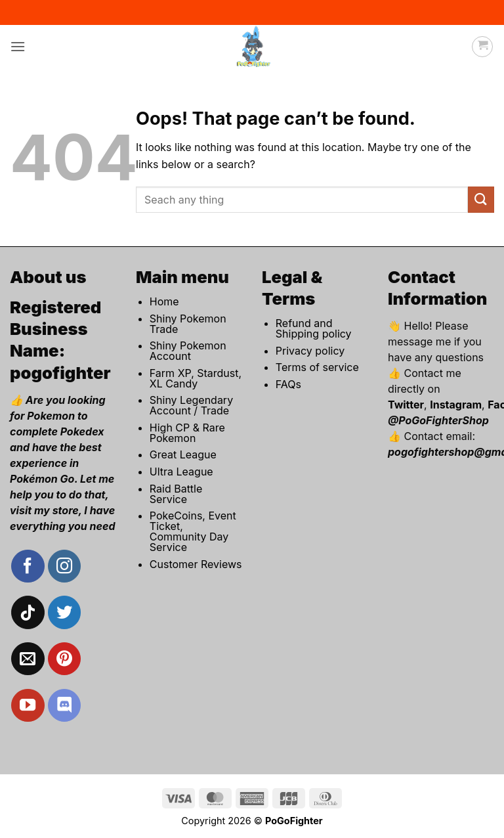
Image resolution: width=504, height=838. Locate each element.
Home (164, 301)
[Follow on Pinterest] (64, 659)
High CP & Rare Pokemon (187, 433)
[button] (18, 46)
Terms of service (317, 367)
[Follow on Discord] (64, 705)
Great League (183, 454)
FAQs (288, 384)
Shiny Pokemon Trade (188, 324)
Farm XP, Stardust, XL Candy (196, 378)
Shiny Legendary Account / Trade (191, 405)
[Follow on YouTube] (28, 705)
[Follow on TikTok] (28, 612)
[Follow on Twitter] (64, 612)
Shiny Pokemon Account (188, 351)
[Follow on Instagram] (64, 566)
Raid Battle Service (176, 494)
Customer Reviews (196, 564)
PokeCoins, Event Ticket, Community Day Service (193, 531)
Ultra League (181, 472)
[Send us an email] (28, 659)
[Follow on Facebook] (28, 566)
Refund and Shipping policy (314, 328)
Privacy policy (310, 351)
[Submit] (481, 199)
